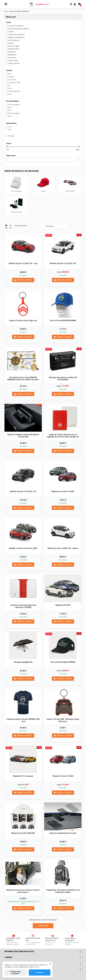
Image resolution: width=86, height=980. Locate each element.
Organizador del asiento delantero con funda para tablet (63, 891)
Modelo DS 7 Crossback (23, 776)
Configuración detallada (15, 972)
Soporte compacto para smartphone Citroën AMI (23, 436)
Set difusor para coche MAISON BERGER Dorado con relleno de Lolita (23, 378)
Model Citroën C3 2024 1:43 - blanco (63, 548)
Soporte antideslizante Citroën (63, 833)
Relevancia (58, 226)
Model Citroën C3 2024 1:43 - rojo (23, 263)
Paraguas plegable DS (23, 662)
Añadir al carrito (23, 280)
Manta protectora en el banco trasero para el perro (23, 891)
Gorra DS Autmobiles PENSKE (63, 662)
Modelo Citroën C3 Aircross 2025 (23, 548)
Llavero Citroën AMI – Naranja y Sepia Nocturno (63, 720)
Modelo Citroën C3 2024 (63, 776)
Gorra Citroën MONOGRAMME (63, 320)
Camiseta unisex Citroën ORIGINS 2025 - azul (23, 720)
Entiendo (40, 972)
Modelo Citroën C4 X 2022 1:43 (63, 263)
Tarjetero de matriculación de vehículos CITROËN (23, 606)
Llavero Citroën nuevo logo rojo (23, 320)
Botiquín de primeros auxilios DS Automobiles (63, 378)
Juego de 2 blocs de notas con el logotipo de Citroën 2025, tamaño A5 (63, 436)
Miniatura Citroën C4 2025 (63, 491)
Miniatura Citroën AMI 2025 (23, 833)
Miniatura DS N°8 (63, 605)
